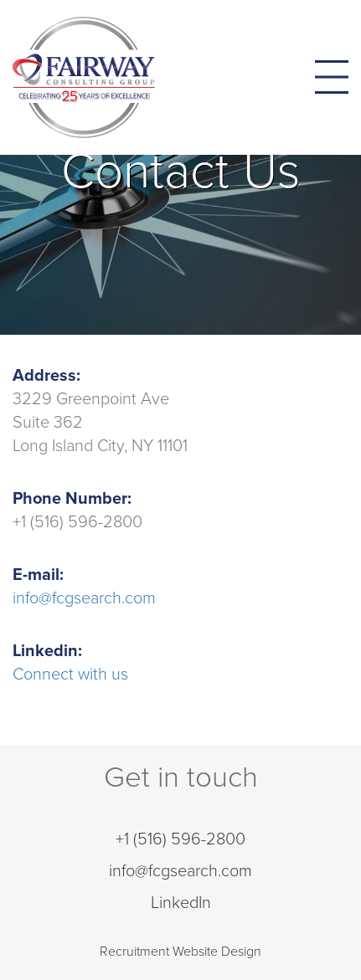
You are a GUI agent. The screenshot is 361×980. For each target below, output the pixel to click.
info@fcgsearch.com (84, 598)
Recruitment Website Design (180, 952)
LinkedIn (181, 903)
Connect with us (70, 675)
